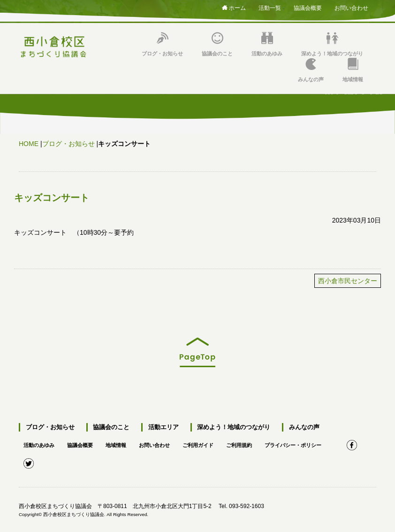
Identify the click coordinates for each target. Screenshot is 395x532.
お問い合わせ (351, 6)
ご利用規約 (253, 440)
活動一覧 (270, 6)
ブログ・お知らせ (162, 44)
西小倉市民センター (348, 281)
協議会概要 (308, 6)
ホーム (234, 8)
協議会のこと (217, 44)
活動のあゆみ (267, 44)
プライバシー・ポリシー (311, 440)
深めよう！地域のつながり (332, 44)
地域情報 (353, 70)
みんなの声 (311, 70)
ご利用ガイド (209, 440)
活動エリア (158, 428)
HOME (29, 144)
